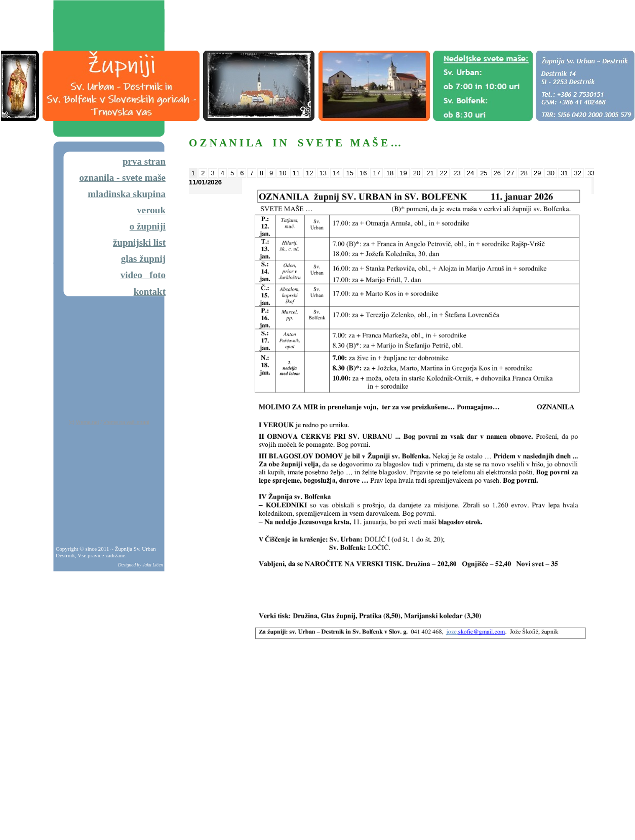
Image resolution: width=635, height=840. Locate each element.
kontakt (150, 292)
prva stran (144, 161)
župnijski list (139, 242)
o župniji (148, 226)
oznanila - (101, 178)
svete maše (144, 178)
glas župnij (143, 259)
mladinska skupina (127, 194)
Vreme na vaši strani (126, 422)
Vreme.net (88, 422)
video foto (143, 275)
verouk (151, 210)
